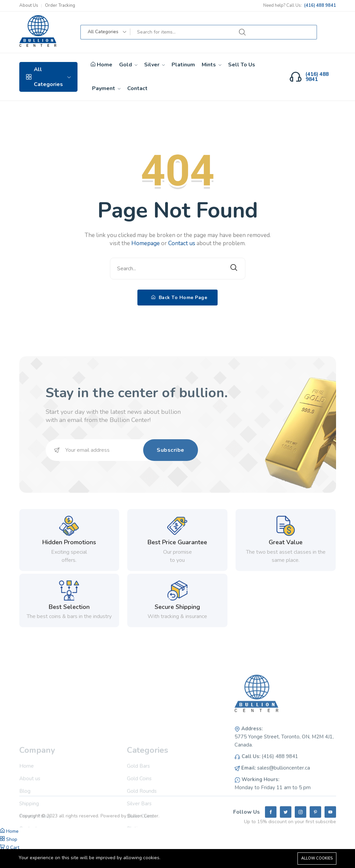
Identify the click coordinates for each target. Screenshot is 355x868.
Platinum (183, 65)
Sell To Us (242, 65)
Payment (106, 88)
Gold (128, 65)
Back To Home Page (179, 298)
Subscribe (171, 450)
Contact (137, 88)
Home (102, 65)
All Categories (49, 77)
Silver (154, 65)
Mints (212, 65)
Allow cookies (317, 858)
